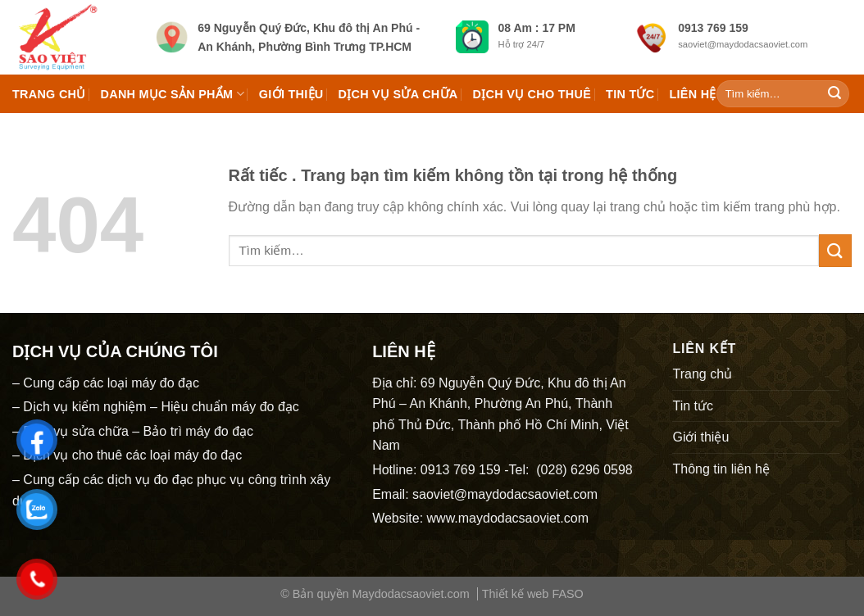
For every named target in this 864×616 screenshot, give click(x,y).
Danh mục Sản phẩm (173, 94)
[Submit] (834, 94)
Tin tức (630, 94)
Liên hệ (692, 94)
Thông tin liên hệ (721, 469)
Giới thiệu (291, 94)
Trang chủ (49, 94)
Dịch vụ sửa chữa (398, 94)
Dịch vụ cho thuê (532, 94)
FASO (567, 594)
